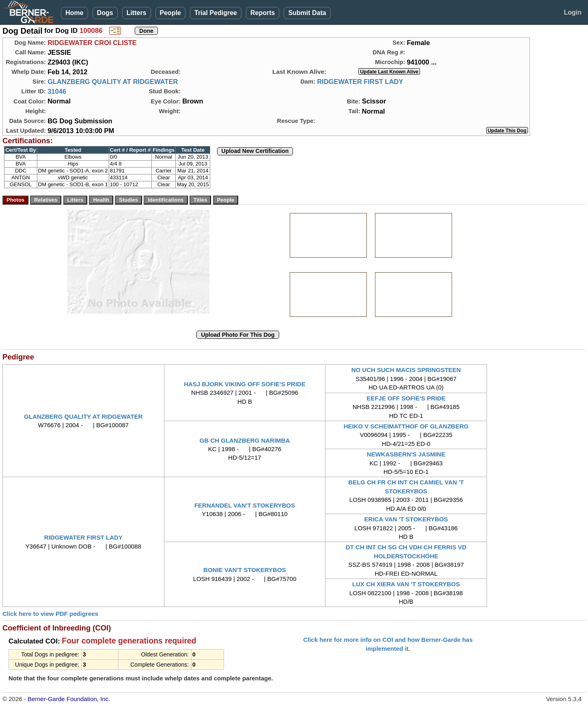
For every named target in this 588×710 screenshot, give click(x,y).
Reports (263, 13)
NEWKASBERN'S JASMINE (406, 454)
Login (573, 12)
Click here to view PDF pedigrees (50, 614)
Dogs (105, 13)
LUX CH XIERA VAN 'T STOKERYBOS (406, 584)
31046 (57, 91)
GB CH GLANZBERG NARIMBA (245, 440)
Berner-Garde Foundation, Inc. (69, 699)
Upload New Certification (255, 151)
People (170, 13)
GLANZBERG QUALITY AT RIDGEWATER (113, 82)
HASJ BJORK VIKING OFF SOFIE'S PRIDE (244, 384)
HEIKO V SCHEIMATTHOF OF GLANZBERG (406, 426)
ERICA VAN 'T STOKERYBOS (406, 519)
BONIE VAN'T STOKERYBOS (244, 570)
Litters (137, 13)
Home (74, 13)
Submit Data (307, 13)
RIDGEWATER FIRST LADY (360, 82)
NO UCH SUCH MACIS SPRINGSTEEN (406, 370)
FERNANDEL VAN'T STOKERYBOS (245, 505)
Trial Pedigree (216, 13)
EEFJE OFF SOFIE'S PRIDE (406, 398)
